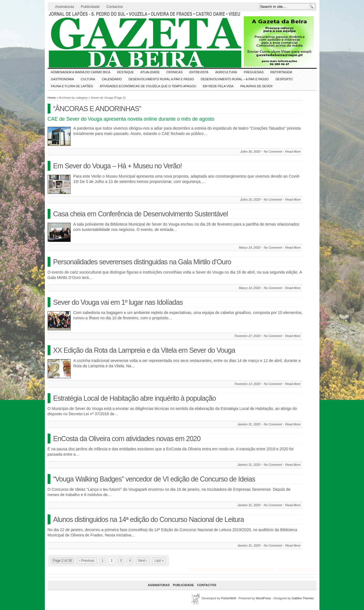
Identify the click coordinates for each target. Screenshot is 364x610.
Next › (143, 561)
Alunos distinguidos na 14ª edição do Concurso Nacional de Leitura (149, 519)
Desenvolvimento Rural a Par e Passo (161, 79)
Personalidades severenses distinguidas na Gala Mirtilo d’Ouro (142, 262)
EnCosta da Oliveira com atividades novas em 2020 (127, 439)
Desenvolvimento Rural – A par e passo (235, 79)
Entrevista (199, 72)
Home (52, 98)
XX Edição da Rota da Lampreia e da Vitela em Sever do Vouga (144, 350)
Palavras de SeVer (256, 86)
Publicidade (90, 7)
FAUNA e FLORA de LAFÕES (72, 86)
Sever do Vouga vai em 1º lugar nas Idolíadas (118, 302)
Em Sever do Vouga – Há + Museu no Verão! (118, 166)
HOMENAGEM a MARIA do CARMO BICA (81, 72)
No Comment (273, 152)
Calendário (112, 79)
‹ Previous (87, 561)
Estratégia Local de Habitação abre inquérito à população (135, 398)
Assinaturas (65, 7)
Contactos (115, 7)
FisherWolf (228, 598)
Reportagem (281, 72)
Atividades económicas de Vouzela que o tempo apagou (148, 86)
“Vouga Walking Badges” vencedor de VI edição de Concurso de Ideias (154, 479)
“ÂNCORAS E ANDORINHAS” (97, 109)
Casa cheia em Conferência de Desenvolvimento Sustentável (141, 214)
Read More (293, 152)
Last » (159, 561)
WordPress (263, 598)
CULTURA (88, 79)
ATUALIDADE (150, 72)
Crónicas (175, 72)
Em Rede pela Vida (218, 86)
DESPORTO (284, 79)
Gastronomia (63, 79)
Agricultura (226, 72)
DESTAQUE (126, 72)
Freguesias (254, 72)
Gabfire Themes (303, 598)
